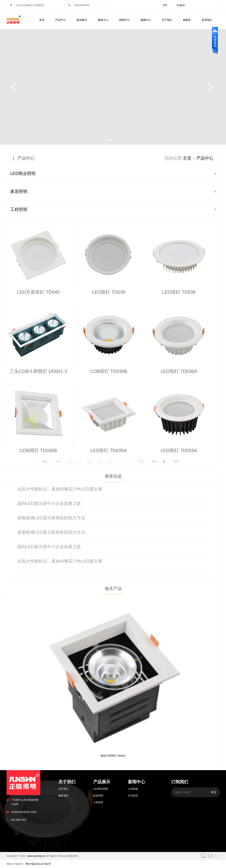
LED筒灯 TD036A (179, 371)
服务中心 (103, 20)
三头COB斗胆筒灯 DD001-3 (38, 371)
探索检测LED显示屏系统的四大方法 (51, 518)
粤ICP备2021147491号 (38, 864)
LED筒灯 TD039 (109, 292)
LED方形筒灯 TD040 (38, 292)
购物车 (187, 20)
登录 (165, 5)
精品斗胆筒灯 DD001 (113, 756)
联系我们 (207, 20)
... (124, 461)
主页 (187, 158)
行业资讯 (133, 796)
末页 (154, 461)
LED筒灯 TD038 (179, 292)
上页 (58, 461)
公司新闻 (133, 789)
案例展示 (82, 20)
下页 (141, 461)
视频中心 (146, 20)
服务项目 (63, 796)
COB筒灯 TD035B (38, 450)
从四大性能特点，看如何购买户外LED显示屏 (60, 489)
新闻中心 (124, 20)
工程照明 (19, 209)
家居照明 (19, 191)
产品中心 (61, 20)
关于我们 (167, 20)
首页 (42, 20)
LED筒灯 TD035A (109, 450)
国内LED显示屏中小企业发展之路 (49, 503)
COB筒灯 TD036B (109, 371)
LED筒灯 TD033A (179, 450)
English (181, 5)
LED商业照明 (23, 173)
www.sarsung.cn (36, 856)
